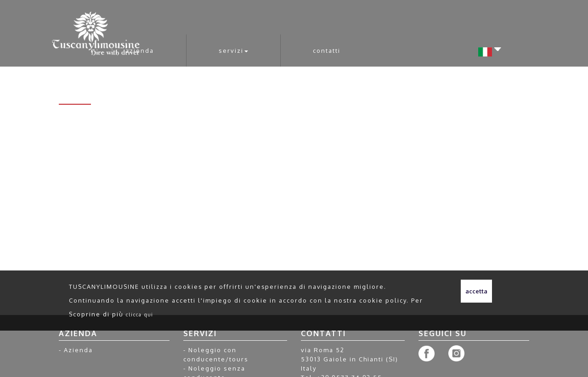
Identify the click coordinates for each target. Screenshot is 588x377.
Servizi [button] (233, 51)
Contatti (327, 51)
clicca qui (140, 314)
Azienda (140, 51)
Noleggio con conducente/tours (216, 354)
